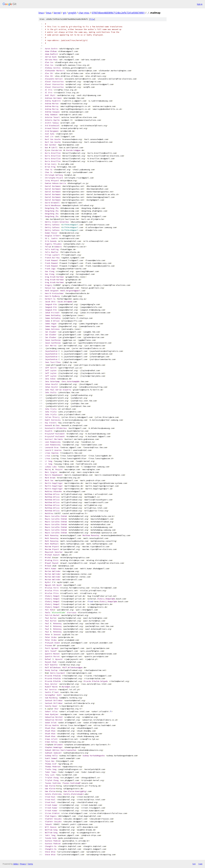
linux (41, 13)
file (92, 19)
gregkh (72, 13)
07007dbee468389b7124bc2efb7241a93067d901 (118, 13)
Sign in (200, 4)
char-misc (84, 13)
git (64, 13)
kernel (57, 13)
